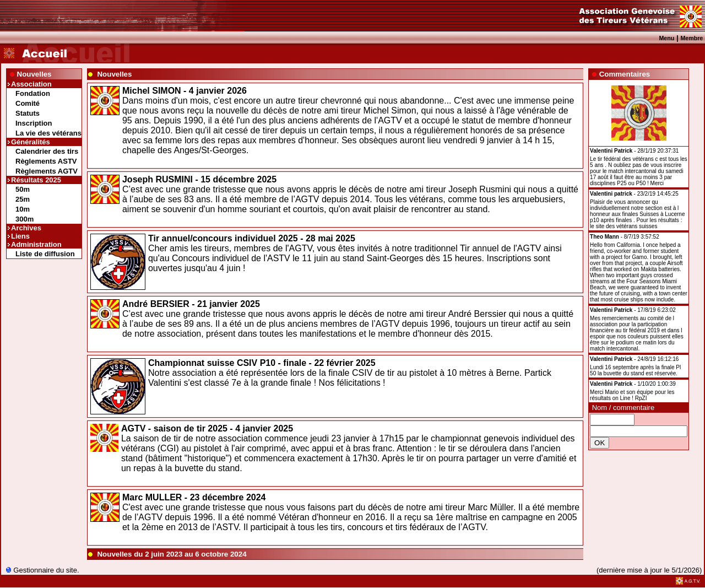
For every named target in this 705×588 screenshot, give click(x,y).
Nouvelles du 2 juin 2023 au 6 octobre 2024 (172, 554)
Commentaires (625, 74)
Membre (692, 38)
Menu (666, 38)
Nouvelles (34, 74)
